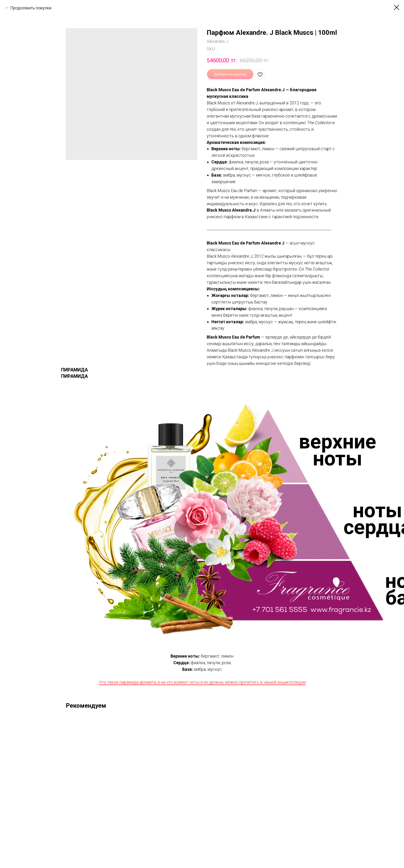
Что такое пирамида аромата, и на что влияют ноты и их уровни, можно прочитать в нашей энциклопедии (202, 682)
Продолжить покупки (31, 8)
